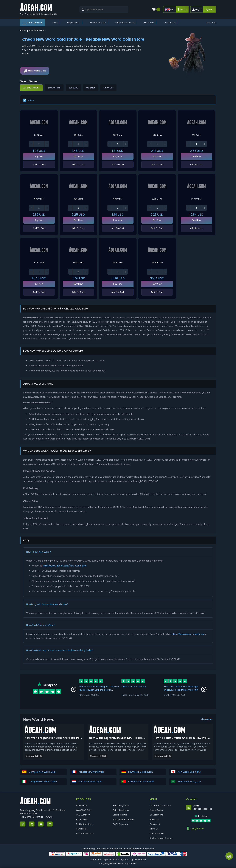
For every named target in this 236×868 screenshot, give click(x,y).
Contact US (155, 824)
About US (154, 819)
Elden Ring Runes (121, 805)
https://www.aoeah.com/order (188, 634)
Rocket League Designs (161, 838)
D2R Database (157, 833)
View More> (207, 719)
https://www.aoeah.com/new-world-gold (65, 566)
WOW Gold (82, 805)
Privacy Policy (156, 810)
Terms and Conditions (160, 805)
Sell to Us (154, 829)
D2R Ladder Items (85, 824)
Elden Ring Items (121, 810)
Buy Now (39, 156)
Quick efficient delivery (134, 687)
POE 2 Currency (120, 824)
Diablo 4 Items (120, 815)
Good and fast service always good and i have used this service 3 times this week (182, 690)
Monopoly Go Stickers (123, 819)
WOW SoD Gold (84, 810)
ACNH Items (82, 829)
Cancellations (156, 815)
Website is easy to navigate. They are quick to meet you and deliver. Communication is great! (99, 690)
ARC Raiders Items (85, 833)
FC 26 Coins (82, 819)
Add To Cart (39, 164)
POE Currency (83, 815)
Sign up (209, 9)
